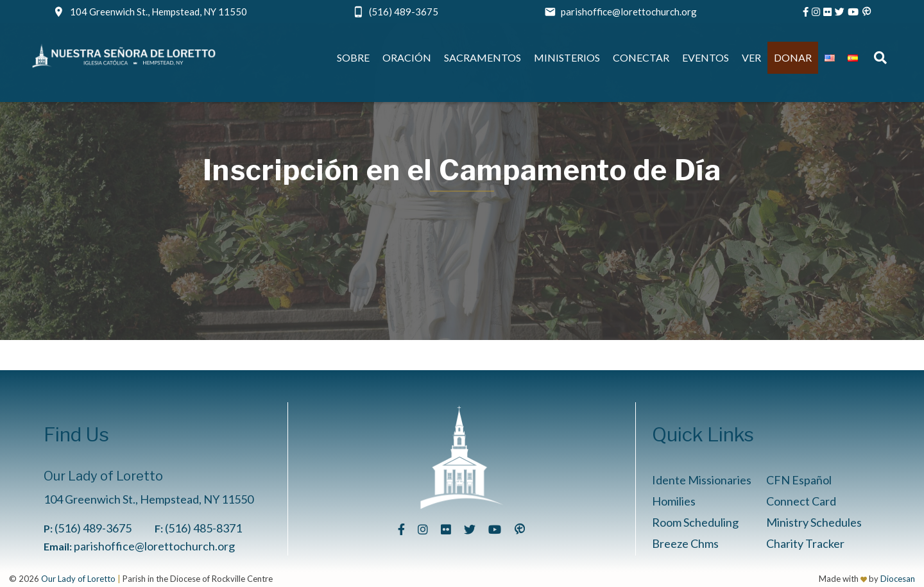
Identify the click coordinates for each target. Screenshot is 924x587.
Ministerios (567, 57)
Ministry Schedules (814, 522)
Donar (793, 57)
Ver (751, 57)
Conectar (641, 57)
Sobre (353, 57)
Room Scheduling (695, 522)
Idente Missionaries (702, 480)
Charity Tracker (805, 543)
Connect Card (801, 501)
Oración (407, 57)
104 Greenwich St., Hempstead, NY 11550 (158, 12)
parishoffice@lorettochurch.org (629, 12)
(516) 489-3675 (404, 12)
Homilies (674, 501)
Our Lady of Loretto (78, 579)
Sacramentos (483, 57)
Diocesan (898, 579)
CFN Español (799, 480)
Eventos (706, 57)
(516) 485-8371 (203, 528)
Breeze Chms (685, 543)
